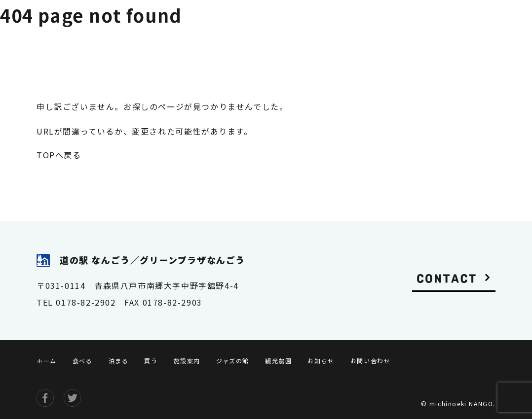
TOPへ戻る (59, 155)
